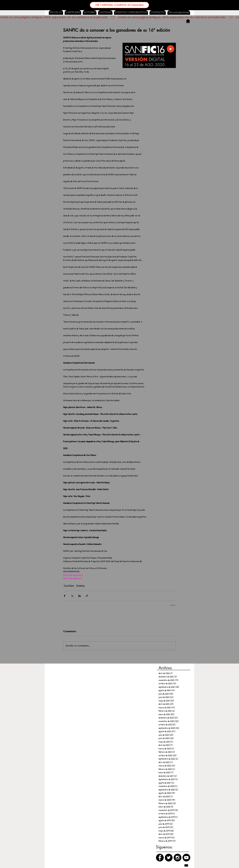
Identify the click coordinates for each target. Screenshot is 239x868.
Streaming (80, 585)
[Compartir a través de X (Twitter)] (72, 596)
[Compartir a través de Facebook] (65, 596)
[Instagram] (177, 858)
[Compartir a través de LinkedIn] (79, 596)
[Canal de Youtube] (186, 858)
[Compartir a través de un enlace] (87, 596)
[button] (105, 12)
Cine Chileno (69, 585)
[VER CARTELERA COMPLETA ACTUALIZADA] (119, 5)
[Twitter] (169, 858)
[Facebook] (160, 858)
